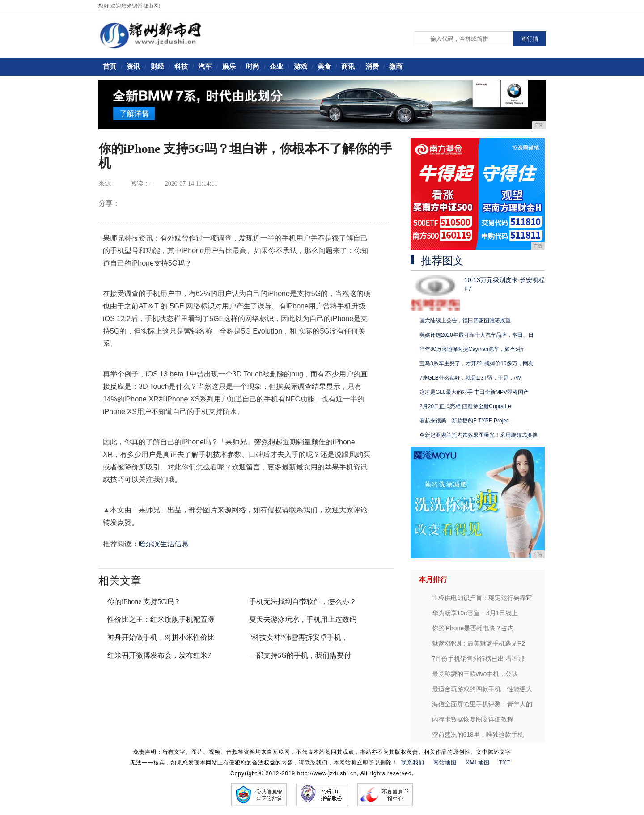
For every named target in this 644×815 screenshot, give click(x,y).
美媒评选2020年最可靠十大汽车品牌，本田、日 (477, 335)
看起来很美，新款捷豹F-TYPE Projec (464, 421)
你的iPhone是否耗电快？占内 (473, 628)
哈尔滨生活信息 (164, 544)
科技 (181, 66)
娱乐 (229, 66)
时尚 (253, 66)
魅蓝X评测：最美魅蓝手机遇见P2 (479, 643)
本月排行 (433, 580)
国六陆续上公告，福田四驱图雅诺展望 (465, 321)
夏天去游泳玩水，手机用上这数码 (303, 619)
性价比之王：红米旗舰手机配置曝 (161, 619)
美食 (324, 66)
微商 (396, 66)
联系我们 (413, 763)
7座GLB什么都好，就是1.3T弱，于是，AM (471, 378)
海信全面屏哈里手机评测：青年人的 (482, 704)
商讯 (348, 66)
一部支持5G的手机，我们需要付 (300, 655)
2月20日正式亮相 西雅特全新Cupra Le (465, 406)
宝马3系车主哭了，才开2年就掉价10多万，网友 (477, 363)
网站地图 (445, 763)
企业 (276, 66)
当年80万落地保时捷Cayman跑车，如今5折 (472, 349)
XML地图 (478, 763)
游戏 (301, 66)
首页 (110, 66)
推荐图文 (442, 261)
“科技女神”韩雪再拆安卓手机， (299, 637)
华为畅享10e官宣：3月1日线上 (475, 613)
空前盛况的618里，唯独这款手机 (478, 735)
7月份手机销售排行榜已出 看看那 (479, 659)
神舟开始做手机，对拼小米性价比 (161, 637)
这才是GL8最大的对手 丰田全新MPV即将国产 (474, 392)
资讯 (133, 66)
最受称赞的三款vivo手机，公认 (475, 674)
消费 (372, 66)
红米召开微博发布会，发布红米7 (159, 655)
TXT (505, 763)
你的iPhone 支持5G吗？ (144, 602)
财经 (157, 66)
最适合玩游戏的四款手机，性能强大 (482, 689)
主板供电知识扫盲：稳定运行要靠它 (482, 598)
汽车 (205, 66)
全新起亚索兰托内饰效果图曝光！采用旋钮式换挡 (479, 435)
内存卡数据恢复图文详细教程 (473, 719)
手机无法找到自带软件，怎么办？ (303, 602)
